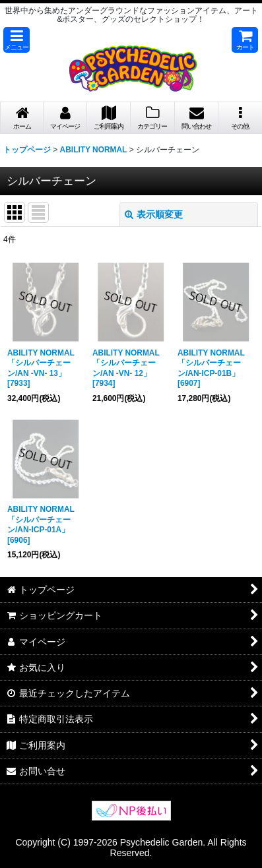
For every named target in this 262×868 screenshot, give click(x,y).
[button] (16, 40)
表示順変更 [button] (154, 214)
